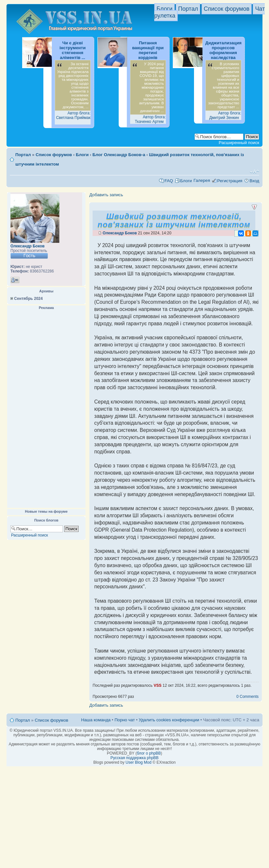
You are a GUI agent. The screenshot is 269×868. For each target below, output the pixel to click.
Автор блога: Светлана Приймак (73, 115)
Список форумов (227, 9)
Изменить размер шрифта (254, 172)
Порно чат (125, 720)
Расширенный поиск (239, 143)
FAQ (169, 181)
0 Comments (247, 697)
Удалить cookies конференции (169, 720)
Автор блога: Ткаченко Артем (150, 119)
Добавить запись (106, 195)
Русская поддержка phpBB (135, 758)
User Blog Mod (138, 762)
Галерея (202, 180)
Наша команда (96, 720)
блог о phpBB (149, 753)
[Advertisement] (46, 409)
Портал (188, 9)
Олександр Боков (28, 246)
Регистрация (230, 181)
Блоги (164, 9)
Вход (254, 181)
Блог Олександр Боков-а (119, 155)
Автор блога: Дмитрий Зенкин (225, 115)
